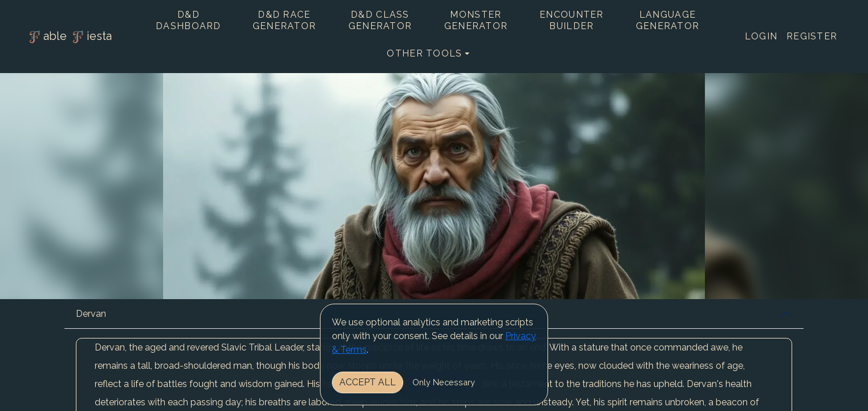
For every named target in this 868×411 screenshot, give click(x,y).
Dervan (91, 314)
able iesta (69, 37)
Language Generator (668, 20)
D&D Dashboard (188, 20)
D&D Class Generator (380, 20)
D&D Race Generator (285, 20)
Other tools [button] (424, 53)
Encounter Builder (572, 20)
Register (812, 36)
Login (761, 36)
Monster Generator (476, 20)
